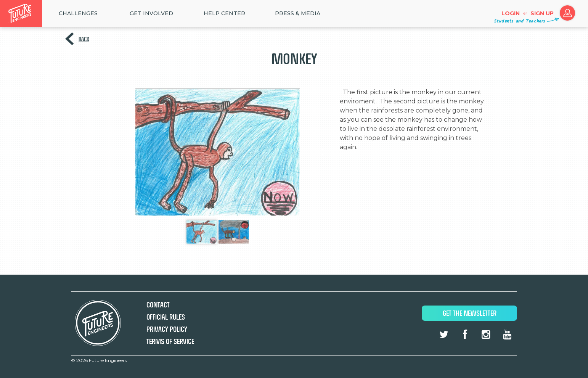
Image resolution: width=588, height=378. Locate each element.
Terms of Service (170, 342)
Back (84, 39)
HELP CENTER (224, 13)
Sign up (542, 13)
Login (511, 13)
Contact (158, 305)
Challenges (78, 13)
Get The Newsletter (470, 313)
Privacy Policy (167, 329)
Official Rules (166, 317)
